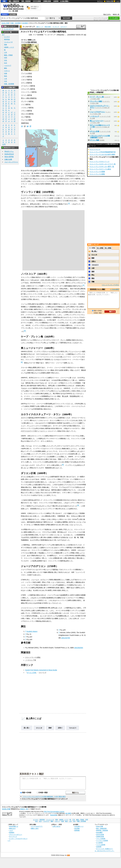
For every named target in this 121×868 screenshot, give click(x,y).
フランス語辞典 (101, 839)
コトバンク (43, 673)
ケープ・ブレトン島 (61, 340)
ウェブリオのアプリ (37, 826)
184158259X (79, 648)
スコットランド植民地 (29, 92)
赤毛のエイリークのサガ (40, 195)
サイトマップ (13, 836)
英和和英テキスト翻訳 (32, 774)
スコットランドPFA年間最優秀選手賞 (103, 152)
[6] (78, 505)
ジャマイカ (49, 548)
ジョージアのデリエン (98, 112)
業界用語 (7, 39)
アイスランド (25, 195)
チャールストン (41, 431)
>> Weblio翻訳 (115, 289)
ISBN (72, 648)
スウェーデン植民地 (28, 89)
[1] (69, 203)
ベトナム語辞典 (101, 845)
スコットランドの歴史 (33, 657)
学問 (6, 58)
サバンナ (38, 598)
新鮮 (50, 728)
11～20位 (100, 248)
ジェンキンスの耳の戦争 (50, 613)
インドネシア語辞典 (102, 840)
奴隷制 (63, 595)
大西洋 (32, 537)
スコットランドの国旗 (97, 172)
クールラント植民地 (28, 86)
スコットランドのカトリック (100, 162)
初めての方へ (107, 14)
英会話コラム (9, 151)
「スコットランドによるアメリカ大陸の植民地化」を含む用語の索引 (44, 797)
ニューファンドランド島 (52, 294)
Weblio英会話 (9, 154)
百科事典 (25, 23)
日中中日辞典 (37, 1)
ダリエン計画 (25, 477)
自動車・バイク (9, 47)
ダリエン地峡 (95, 140)
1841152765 (66, 638)
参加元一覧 (116, 14)
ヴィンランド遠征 (96, 101)
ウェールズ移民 (27, 120)
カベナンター (53, 383)
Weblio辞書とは (14, 826)
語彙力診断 (8, 159)
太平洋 (26, 537)
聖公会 (64, 396)
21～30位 (108, 248)
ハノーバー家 (48, 181)
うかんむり (73, 728)
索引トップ (40, 27)
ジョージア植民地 (51, 570)
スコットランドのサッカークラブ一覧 (103, 164)
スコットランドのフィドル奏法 (100, 169)
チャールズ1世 (48, 325)
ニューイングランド (69, 294)
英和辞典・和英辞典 (102, 830)
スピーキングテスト (11, 162)
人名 (6, 79)
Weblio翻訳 (99, 832)
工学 (6, 52)
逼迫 (93, 278)
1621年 (75, 280)
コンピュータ (8, 42)
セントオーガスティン (48, 616)
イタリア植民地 (27, 80)
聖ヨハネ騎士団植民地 (29, 98)
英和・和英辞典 (26, 1)
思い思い (27, 728)
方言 (6, 81)
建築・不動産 (8, 55)
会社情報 (77, 828)
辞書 (4, 1)
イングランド (74, 283)
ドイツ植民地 (26, 104)
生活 (6, 63)
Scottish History (32, 631)
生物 (6, 73)
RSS (69, 855)
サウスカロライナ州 (29, 431)
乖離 (93, 282)
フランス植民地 (27, 111)
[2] (84, 285)
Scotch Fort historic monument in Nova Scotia (41, 670)
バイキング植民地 (27, 108)
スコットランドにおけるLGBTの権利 (102, 154)
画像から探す (35, 828)
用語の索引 (48, 27)
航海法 (83, 297)
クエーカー (33, 363)
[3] (25, 331)
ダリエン (73, 173)
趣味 (6, 68)
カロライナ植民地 (27, 418)
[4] (22, 362)
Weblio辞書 (53, 815)
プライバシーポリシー (16, 835)
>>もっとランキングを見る (110, 285)
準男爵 (23, 307)
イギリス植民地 (27, 77)
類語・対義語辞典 (14, 1)
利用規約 (12, 832)
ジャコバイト (38, 181)
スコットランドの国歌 (97, 174)
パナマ (66, 173)
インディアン (53, 446)
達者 (93, 271)
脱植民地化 (25, 123)
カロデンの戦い (26, 181)
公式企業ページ (79, 826)
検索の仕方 (12, 828)
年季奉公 (65, 380)
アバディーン (25, 380)
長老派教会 (73, 396)
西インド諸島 (39, 548)
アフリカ (67, 485)
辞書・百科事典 (16, 23)
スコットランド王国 (28, 176)
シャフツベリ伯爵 (76, 423)
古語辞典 (56, 1)
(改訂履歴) (68, 813)
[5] (63, 465)
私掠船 (41, 553)
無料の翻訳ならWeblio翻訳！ (35, 8)
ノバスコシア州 (31, 660)
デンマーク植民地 (27, 101)
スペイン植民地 (27, 95)
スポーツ (7, 71)
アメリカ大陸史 (27, 73)
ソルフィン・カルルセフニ (65, 195)
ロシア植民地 (26, 117)
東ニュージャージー (97, 121)
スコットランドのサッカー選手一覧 (102, 167)
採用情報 (77, 830)
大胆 (93, 268)
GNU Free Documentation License (54, 812)
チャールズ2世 (50, 351)
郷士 (80, 516)
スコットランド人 (42, 179)
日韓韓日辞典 (47, 1)
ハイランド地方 (34, 184)
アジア (74, 485)
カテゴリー (64, 27)
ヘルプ (118, 1)
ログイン (100, 1)
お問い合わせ (56, 826)
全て (3, 35)
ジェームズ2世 (60, 391)
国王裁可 (39, 485)
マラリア (45, 532)
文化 (6, 60)
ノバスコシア (95, 116)
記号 (4, 144)
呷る (93, 275)
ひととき (39, 728)
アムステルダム (37, 506)
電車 (6, 45)
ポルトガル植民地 (27, 114)
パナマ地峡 (67, 513)
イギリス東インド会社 (32, 493)
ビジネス (7, 37)
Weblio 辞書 (110, 1)
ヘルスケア (8, 66)
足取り (60, 728)
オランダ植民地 (27, 83)
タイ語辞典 (99, 843)
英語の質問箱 (9, 157)
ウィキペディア (29, 27)
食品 (6, 76)
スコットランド (95, 149)
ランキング (56, 27)
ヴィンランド (68, 198)
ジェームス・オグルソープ (40, 580)
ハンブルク (48, 506)
